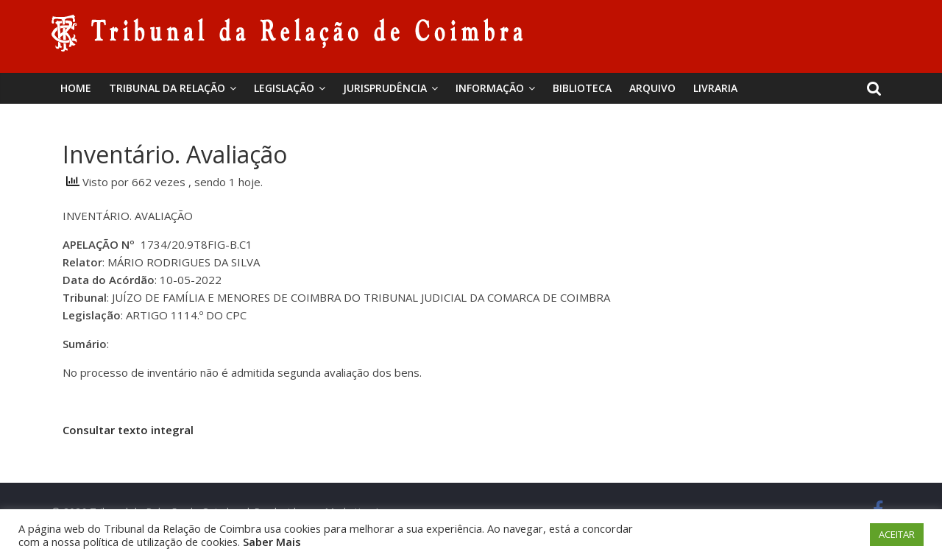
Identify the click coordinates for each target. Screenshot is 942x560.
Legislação (284, 88)
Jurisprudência (385, 88)
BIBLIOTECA (582, 88)
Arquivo (652, 88)
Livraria (715, 88)
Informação (490, 88)
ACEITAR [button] (897, 534)
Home (76, 88)
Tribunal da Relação (167, 88)
